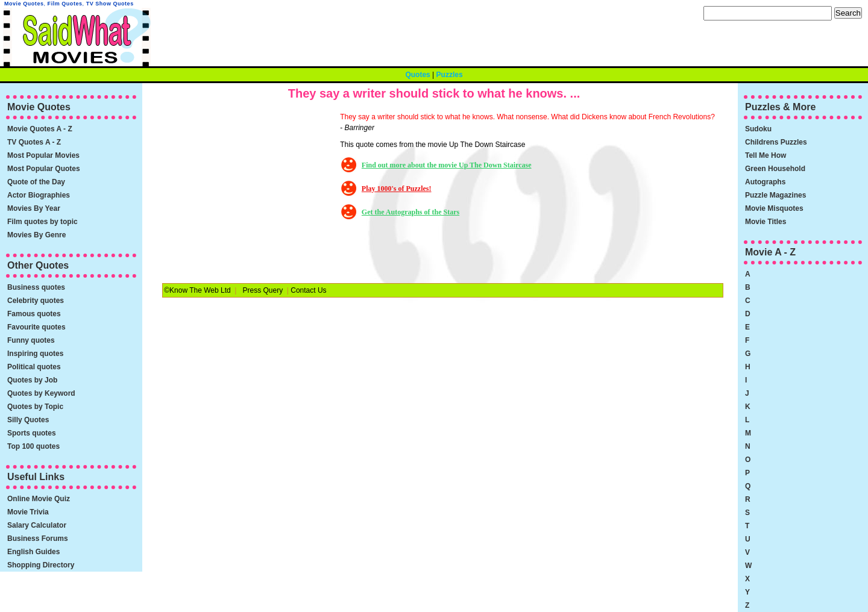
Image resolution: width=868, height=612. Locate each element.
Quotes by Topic (35, 407)
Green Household (775, 169)
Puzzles (450, 75)
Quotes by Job (32, 380)
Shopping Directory (41, 565)
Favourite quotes (36, 327)
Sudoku (758, 129)
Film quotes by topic (42, 222)
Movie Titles (766, 222)
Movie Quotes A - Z (40, 129)
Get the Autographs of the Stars (410, 212)
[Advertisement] (250, 187)
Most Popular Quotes (44, 169)
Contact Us (308, 290)
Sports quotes (32, 433)
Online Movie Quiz (39, 499)
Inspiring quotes (35, 354)
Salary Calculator (37, 525)
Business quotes (36, 287)
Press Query (263, 290)
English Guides (33, 552)
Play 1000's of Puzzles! (397, 189)
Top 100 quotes (33, 446)
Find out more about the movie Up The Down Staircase (447, 165)
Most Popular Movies (43, 155)
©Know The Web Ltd (197, 290)
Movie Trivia (28, 512)
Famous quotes (34, 314)
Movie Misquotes (774, 208)
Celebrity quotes (36, 301)
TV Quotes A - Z (34, 142)
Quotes (417, 75)
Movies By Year (34, 208)
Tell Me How (766, 155)
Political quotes (34, 367)
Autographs (765, 182)
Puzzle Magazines (775, 195)
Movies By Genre (36, 235)
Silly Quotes (28, 420)
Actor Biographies (39, 195)
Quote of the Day (36, 182)
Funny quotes (31, 340)
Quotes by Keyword (41, 393)
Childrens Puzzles (776, 142)
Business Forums (38, 539)
